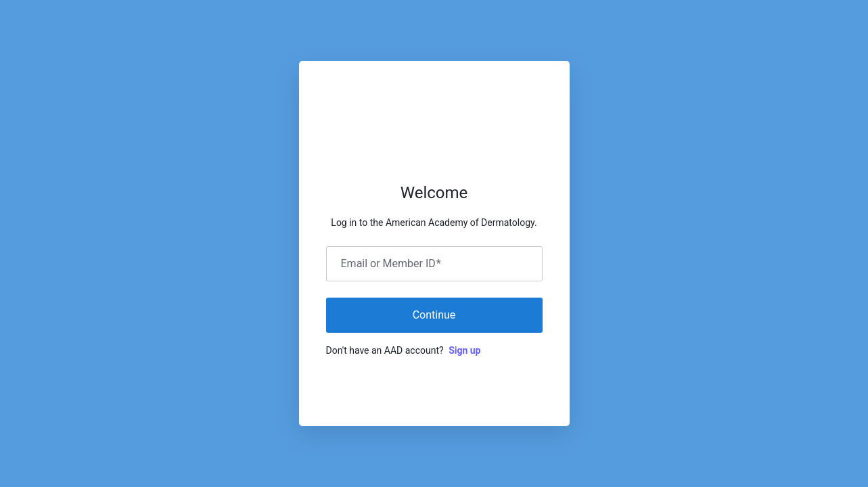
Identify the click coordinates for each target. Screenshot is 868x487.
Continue (434, 315)
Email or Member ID (391, 264)
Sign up (464, 350)
